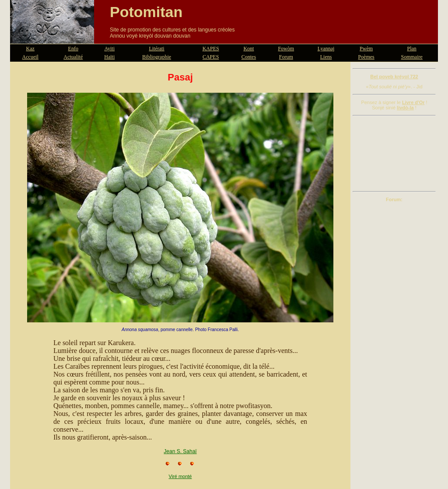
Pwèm (366, 49)
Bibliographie (157, 57)
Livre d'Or (413, 102)
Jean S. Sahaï (180, 451)
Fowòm (286, 49)
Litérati (156, 49)
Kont (248, 49)
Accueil (30, 57)
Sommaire (412, 57)
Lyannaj (326, 49)
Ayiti (109, 49)
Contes (249, 57)
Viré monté (180, 476)
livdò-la (405, 108)
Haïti (109, 57)
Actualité (73, 57)
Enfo (73, 49)
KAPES (211, 49)
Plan (412, 49)
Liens (326, 57)
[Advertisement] (394, 154)
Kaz (30, 49)
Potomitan (146, 12)
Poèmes (366, 57)
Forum (286, 57)
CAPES (211, 57)
